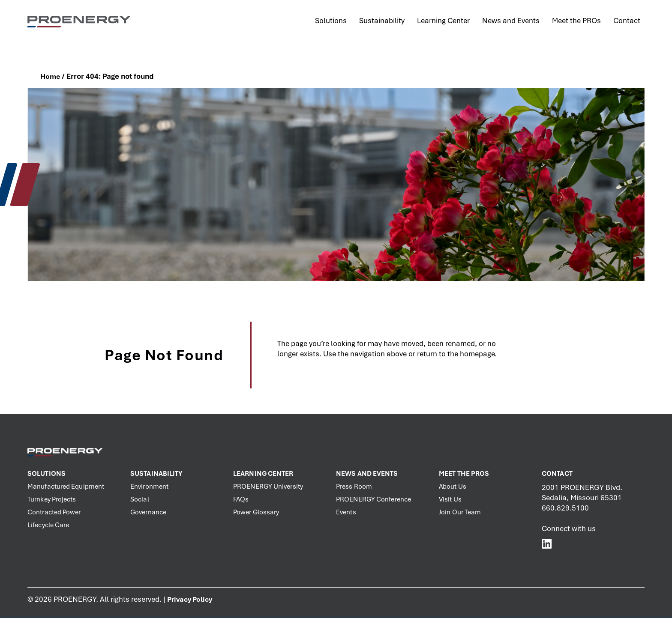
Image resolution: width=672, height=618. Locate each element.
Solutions (46, 474)
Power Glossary (256, 512)
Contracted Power (54, 512)
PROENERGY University (268, 487)
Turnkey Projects (52, 499)
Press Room (354, 487)
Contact (557, 474)
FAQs (241, 499)
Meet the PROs (464, 474)
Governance (148, 512)
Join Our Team (460, 512)
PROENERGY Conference (373, 499)
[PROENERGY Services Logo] (79, 21)
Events (346, 512)
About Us (453, 487)
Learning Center (263, 474)
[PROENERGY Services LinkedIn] (547, 543)
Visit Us (450, 499)
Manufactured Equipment (66, 487)
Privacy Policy (190, 599)
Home (50, 76)
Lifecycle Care (48, 525)
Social (140, 499)
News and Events (367, 474)
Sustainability (156, 474)
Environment (149, 487)
